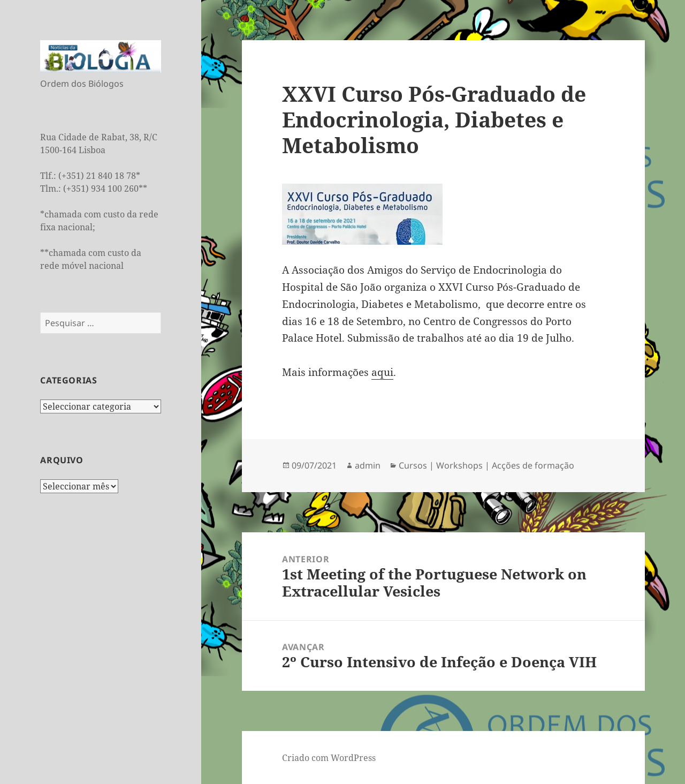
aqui (382, 372)
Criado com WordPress (329, 758)
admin (368, 465)
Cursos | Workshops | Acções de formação (486, 465)
